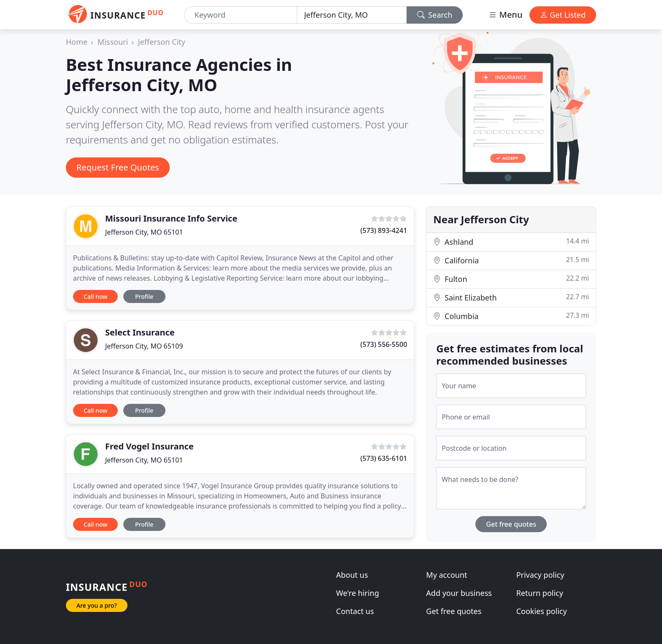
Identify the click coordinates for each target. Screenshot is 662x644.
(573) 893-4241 (384, 230)
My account (446, 575)
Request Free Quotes (118, 167)
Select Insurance (140, 332)
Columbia (511, 316)
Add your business (459, 593)
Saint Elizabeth (511, 297)
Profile (144, 296)
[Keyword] (241, 15)
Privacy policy (540, 575)
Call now (95, 296)
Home (77, 42)
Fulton (511, 279)
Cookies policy (542, 611)
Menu (505, 15)
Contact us (355, 611)
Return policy (540, 593)
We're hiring (358, 593)
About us (352, 575)
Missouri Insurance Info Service (171, 218)
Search (435, 15)
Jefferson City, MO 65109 (144, 346)
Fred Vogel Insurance (149, 446)
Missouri (113, 42)
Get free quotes (511, 524)
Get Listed (563, 15)
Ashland (511, 242)
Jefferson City (162, 42)
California (511, 260)
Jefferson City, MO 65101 (144, 232)
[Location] (352, 15)
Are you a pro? (97, 605)
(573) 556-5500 (384, 344)
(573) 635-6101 (384, 458)
